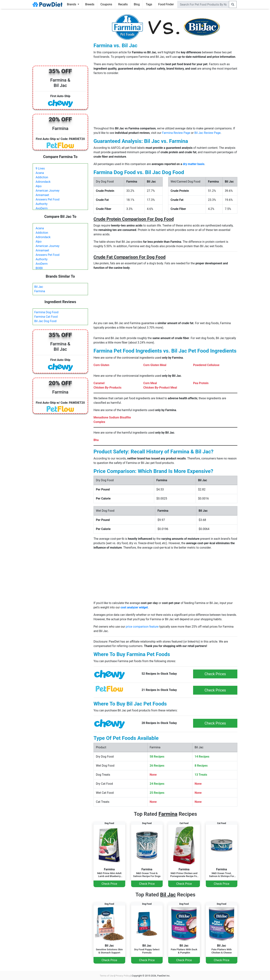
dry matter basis (194, 164)
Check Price (109, 884)
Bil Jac (39, 287)
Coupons (106, 4)
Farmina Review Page (176, 133)
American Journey (47, 191)
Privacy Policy (123, 976)
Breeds (90, 4)
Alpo (39, 186)
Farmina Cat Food (46, 317)
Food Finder (166, 4)
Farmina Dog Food (46, 312)
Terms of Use (107, 976)
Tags (149, 4)
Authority (41, 204)
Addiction (42, 177)
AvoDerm (42, 208)
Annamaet (42, 195)
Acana (40, 173)
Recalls (123, 4)
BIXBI (39, 268)
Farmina (40, 291)
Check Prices (215, 674)
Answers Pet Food (47, 199)
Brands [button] (72, 4)
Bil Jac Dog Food (45, 321)
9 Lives (40, 168)
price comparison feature (142, 627)
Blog (137, 4)
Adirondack (43, 182)
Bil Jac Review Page (207, 133)
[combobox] (203, 4)
